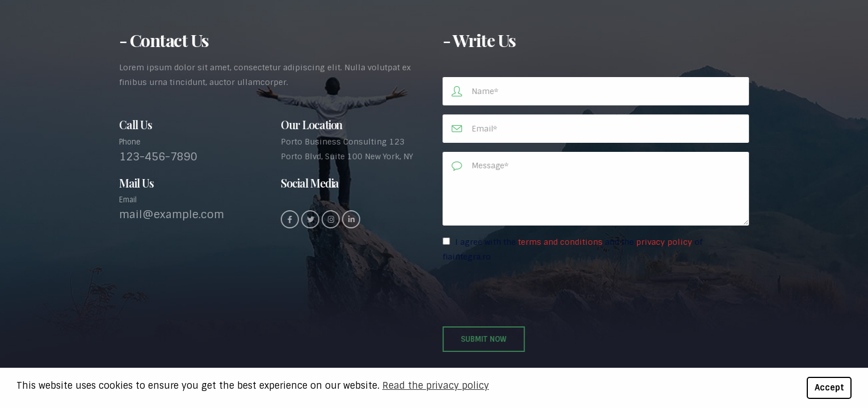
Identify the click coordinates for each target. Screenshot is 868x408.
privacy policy (665, 242)
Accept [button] (829, 388)
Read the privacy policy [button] (436, 386)
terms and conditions (561, 242)
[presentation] (530, 295)
